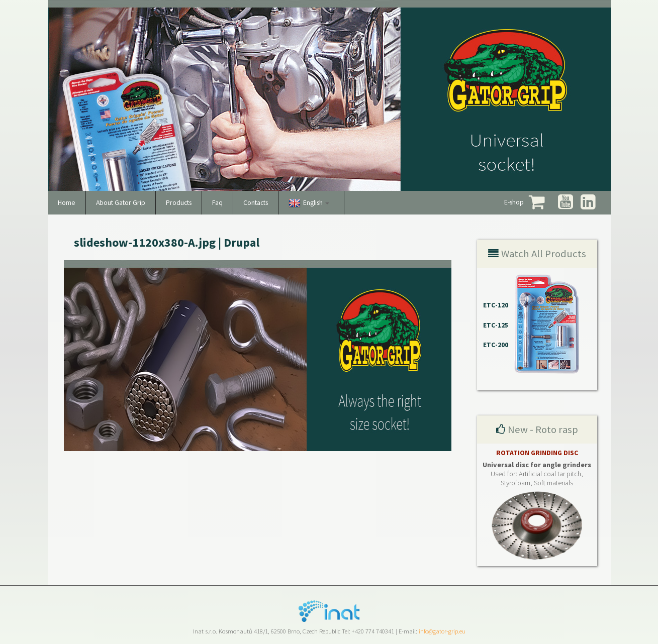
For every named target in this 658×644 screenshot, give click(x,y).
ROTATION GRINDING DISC (537, 453)
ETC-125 (496, 325)
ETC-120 (496, 305)
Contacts (256, 203)
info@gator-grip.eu (442, 631)
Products (179, 203)
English (316, 203)
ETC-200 (496, 345)
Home (67, 203)
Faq (217, 203)
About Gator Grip (121, 203)
